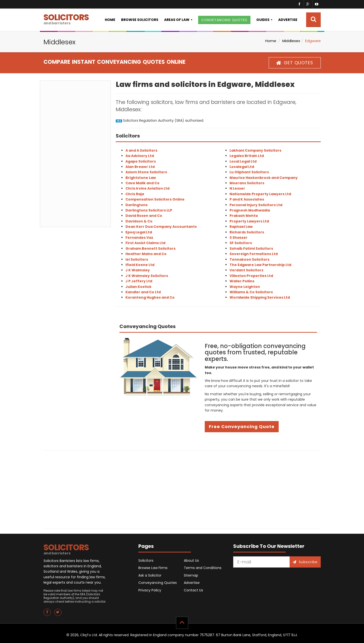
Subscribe (305, 562)
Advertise (288, 20)
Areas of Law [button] (177, 20)
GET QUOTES (295, 63)
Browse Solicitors (140, 20)
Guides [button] (263, 20)
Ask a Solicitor (150, 575)
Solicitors (146, 560)
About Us (191, 560)
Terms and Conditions (203, 568)
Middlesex (291, 41)
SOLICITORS (66, 19)
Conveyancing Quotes (158, 583)
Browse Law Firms (153, 568)
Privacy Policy (150, 590)
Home (110, 20)
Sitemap (191, 575)
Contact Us (193, 590)
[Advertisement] (75, 154)
